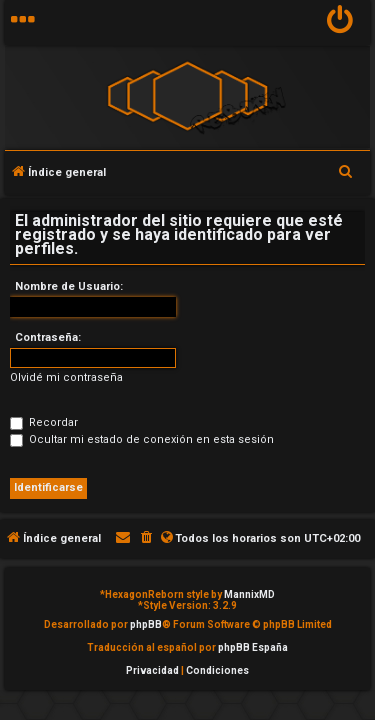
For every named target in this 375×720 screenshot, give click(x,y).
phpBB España (253, 647)
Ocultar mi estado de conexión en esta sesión (142, 439)
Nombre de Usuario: (69, 286)
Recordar (44, 422)
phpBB (146, 624)
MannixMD (249, 594)
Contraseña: (48, 337)
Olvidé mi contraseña (66, 377)
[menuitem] (340, 22)
